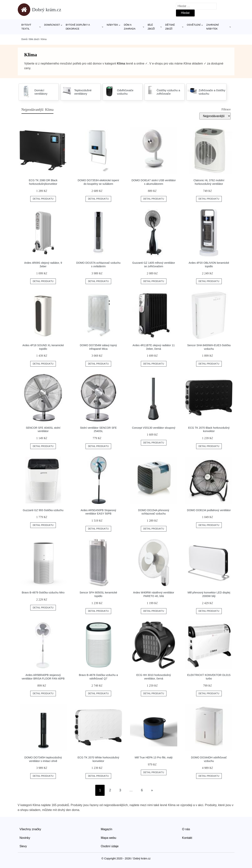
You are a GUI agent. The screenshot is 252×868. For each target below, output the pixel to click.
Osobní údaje (110, 846)
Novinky (25, 838)
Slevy (23, 846)
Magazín (107, 829)
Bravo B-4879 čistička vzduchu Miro (43, 593)
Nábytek (112, 25)
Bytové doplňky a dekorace (78, 27)
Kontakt (187, 838)
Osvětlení (194, 25)
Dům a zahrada (130, 27)
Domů (24, 39)
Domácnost (52, 25)
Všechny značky (30, 829)
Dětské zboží (170, 27)
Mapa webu (109, 838)
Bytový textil (26, 27)
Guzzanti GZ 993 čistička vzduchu (43, 510)
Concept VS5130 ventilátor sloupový (154, 428)
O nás (186, 829)
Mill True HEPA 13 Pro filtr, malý (154, 757)
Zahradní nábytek (212, 27)
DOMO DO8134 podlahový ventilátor (209, 510)
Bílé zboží (151, 27)
